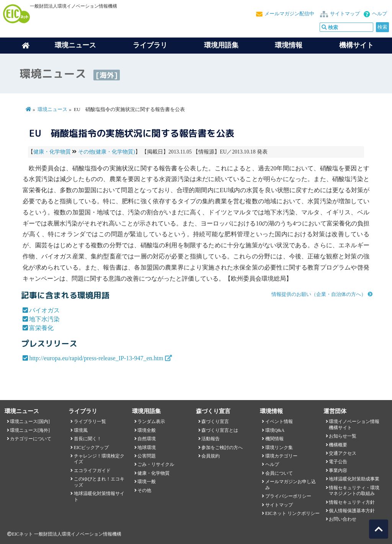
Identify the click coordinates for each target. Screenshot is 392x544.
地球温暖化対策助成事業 (354, 479)
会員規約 (211, 456)
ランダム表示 (151, 421)
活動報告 (211, 439)
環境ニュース (52, 109)
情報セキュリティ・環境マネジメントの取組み (354, 491)
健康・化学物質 (52, 152)
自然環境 (147, 439)
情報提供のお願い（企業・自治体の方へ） (319, 294)
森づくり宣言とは (220, 430)
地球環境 (147, 448)
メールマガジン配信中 (289, 14)
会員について (279, 473)
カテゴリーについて (31, 439)
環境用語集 (221, 45)
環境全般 (147, 430)
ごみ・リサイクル (156, 464)
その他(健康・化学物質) (107, 152)
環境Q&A (275, 430)
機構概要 (338, 445)
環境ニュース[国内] (30, 421)
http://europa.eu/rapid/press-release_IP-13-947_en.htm (96, 358)
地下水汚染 (44, 319)
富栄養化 (41, 328)
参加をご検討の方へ (222, 448)
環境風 (81, 430)
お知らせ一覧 (343, 436)
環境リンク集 (279, 448)
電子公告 (338, 462)
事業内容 (338, 470)
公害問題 (147, 456)
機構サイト (356, 45)
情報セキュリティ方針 (352, 502)
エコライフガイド (92, 470)
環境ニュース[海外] (30, 430)
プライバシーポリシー (288, 496)
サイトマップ (345, 14)
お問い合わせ (343, 519)
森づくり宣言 (215, 421)
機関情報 (274, 439)
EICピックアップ (91, 448)
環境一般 (147, 482)
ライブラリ (150, 45)
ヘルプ (380, 14)
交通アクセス (343, 453)
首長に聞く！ (88, 439)
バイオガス (44, 310)
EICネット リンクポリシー (292, 513)
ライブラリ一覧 (90, 421)
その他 (144, 490)
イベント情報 (279, 421)
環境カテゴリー (281, 456)
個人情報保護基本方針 (352, 511)
